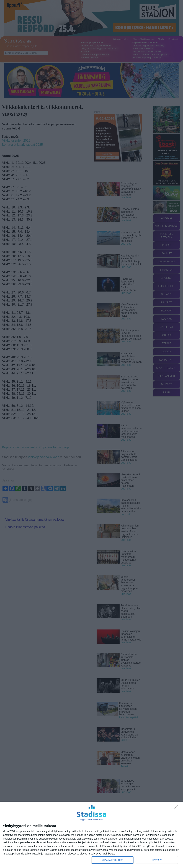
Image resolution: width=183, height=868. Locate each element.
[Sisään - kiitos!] (177, 808)
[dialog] (91, 835)
